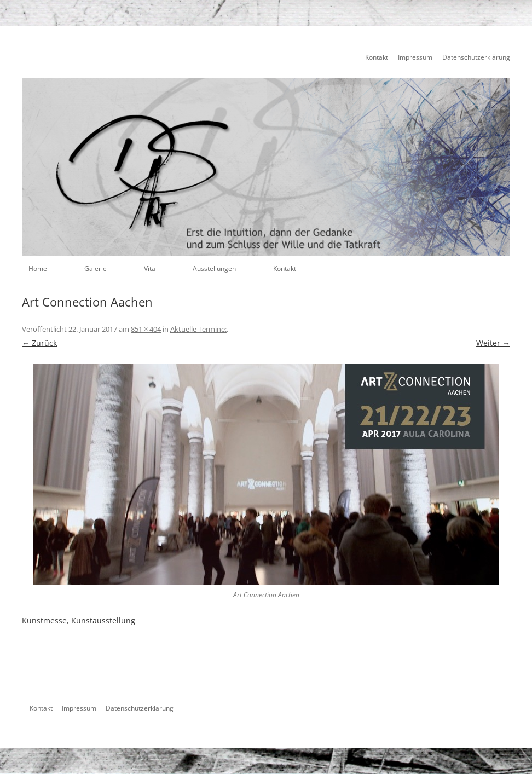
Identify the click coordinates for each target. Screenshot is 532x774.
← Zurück (39, 343)
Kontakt (377, 57)
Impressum (415, 57)
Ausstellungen (214, 268)
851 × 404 (146, 329)
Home (38, 268)
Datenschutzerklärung (476, 57)
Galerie (96, 268)
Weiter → (493, 343)
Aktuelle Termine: (198, 329)
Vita (150, 268)
